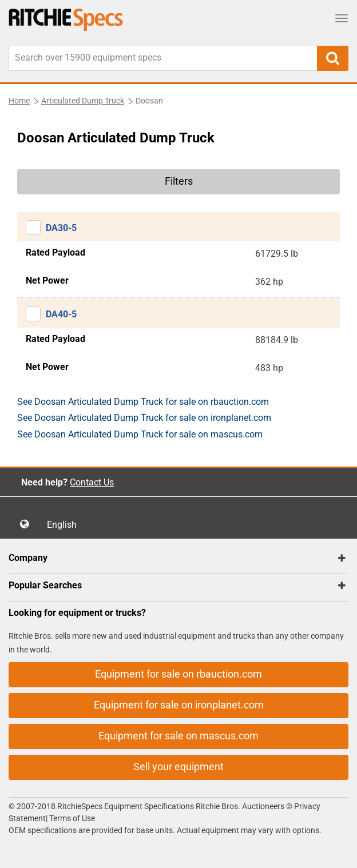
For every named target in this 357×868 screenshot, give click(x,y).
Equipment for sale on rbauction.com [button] (178, 674)
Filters (179, 181)
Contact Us (92, 482)
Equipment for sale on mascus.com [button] (178, 736)
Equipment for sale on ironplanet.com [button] (179, 705)
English (65, 525)
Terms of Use (71, 818)
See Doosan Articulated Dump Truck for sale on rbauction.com (143, 402)
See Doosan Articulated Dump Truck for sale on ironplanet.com (144, 418)
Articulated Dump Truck (83, 101)
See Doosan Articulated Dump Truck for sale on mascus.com (140, 434)
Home (19, 101)
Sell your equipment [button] (178, 767)
